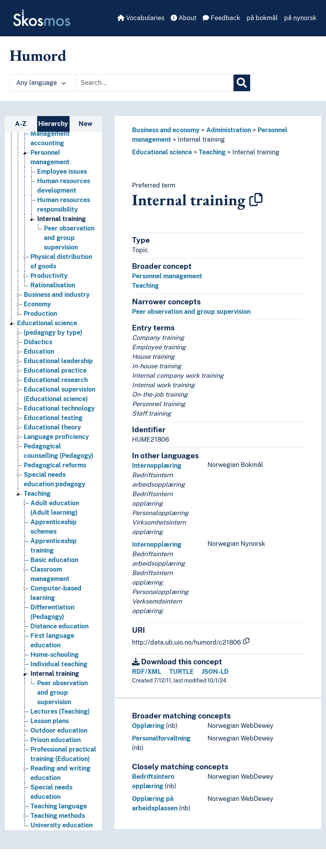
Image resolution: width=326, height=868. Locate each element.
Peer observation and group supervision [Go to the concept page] (69, 238)
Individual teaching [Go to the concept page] (59, 664)
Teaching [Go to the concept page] (37, 494)
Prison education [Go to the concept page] (56, 740)
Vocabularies (141, 18)
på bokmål (262, 18)
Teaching (212, 152)
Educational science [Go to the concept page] (47, 323)
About (184, 18)
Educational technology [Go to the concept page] (59, 408)
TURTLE (181, 672)
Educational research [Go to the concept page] (56, 380)
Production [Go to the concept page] (40, 314)
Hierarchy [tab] (53, 124)
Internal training (201, 140)
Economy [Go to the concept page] (37, 304)
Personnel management (167, 276)
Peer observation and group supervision (191, 312)
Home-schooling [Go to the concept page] (55, 655)
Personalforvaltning (161, 738)
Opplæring (148, 726)
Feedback (221, 18)
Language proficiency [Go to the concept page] (56, 437)
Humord (38, 55)
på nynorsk (300, 18)
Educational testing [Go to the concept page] (53, 418)
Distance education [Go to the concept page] (59, 626)
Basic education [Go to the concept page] (54, 560)
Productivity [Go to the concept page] (49, 276)
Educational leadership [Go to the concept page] (58, 361)
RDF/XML (147, 672)
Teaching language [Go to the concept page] (59, 806)
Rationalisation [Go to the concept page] (53, 285)
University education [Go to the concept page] (61, 825)
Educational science (162, 152)
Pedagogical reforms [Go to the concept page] (55, 465)
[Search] (242, 83)
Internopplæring (157, 466)
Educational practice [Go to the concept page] (55, 370)
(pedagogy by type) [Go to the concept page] (53, 333)
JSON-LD (215, 672)
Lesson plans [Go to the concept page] (50, 721)
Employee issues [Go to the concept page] (62, 172)
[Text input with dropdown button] (155, 83)
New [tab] (86, 124)
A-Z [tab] (21, 124)
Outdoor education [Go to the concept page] (59, 730)
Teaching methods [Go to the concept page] (58, 816)
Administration (229, 130)
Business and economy (166, 130)
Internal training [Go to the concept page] (61, 219)
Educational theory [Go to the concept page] (52, 427)
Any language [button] (41, 83)
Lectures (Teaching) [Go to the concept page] (60, 711)
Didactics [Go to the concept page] (38, 342)
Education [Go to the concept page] (39, 352)
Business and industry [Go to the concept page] (57, 295)
